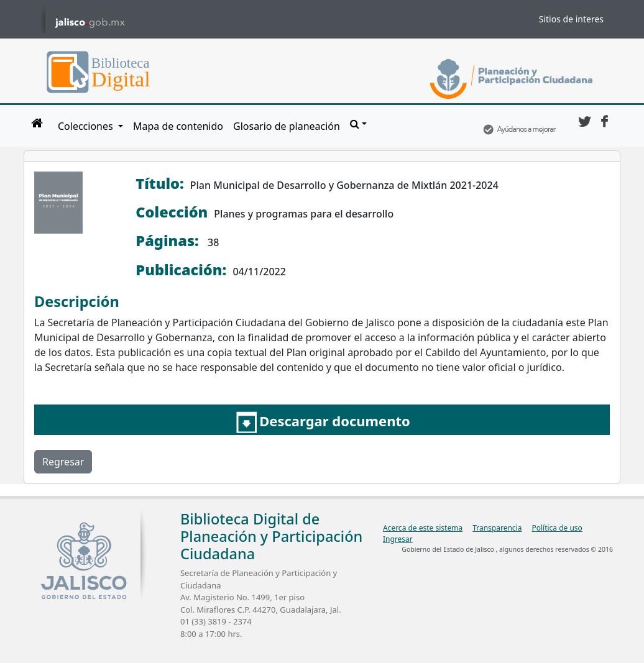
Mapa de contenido (178, 126)
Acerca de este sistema (423, 528)
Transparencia (497, 528)
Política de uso (557, 528)
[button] (358, 124)
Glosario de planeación (287, 126)
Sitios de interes (571, 19)
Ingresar (398, 539)
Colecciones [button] (87, 126)
